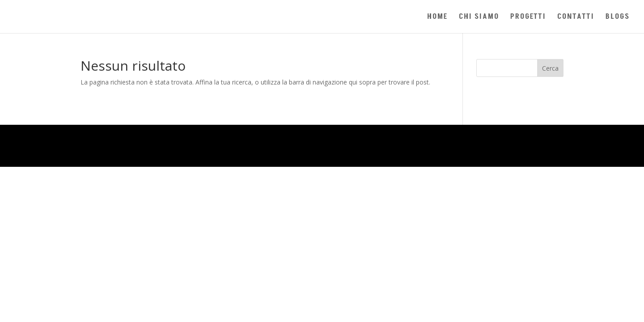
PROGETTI (528, 18)
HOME (437, 18)
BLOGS (618, 18)
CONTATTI (576, 18)
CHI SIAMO (479, 18)
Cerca (550, 68)
